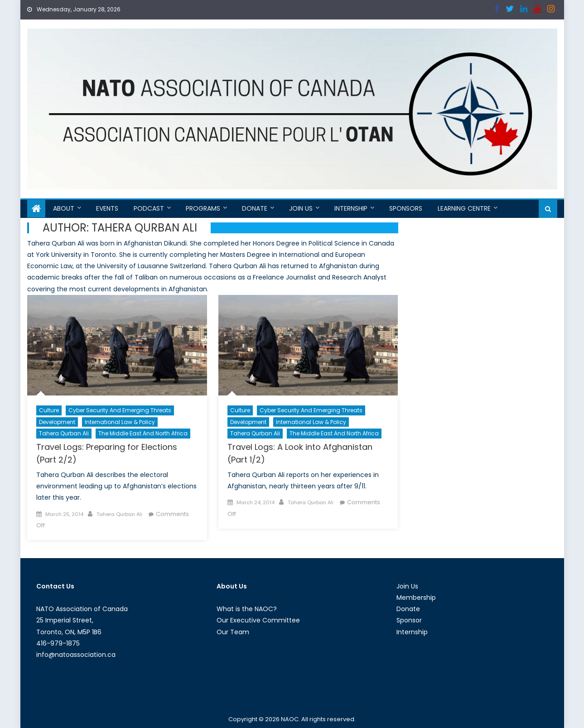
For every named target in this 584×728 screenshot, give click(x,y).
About (64, 208)
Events (107, 208)
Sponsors (406, 208)
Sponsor (409, 620)
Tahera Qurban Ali (64, 433)
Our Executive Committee (258, 620)
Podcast (149, 208)
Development (57, 422)
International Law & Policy (120, 422)
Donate (255, 208)
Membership (416, 598)
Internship (351, 208)
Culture (49, 410)
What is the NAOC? (247, 609)
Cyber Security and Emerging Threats (120, 410)
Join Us (301, 208)
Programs (203, 208)
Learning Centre (464, 208)
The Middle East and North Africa (143, 433)
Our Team (233, 632)
